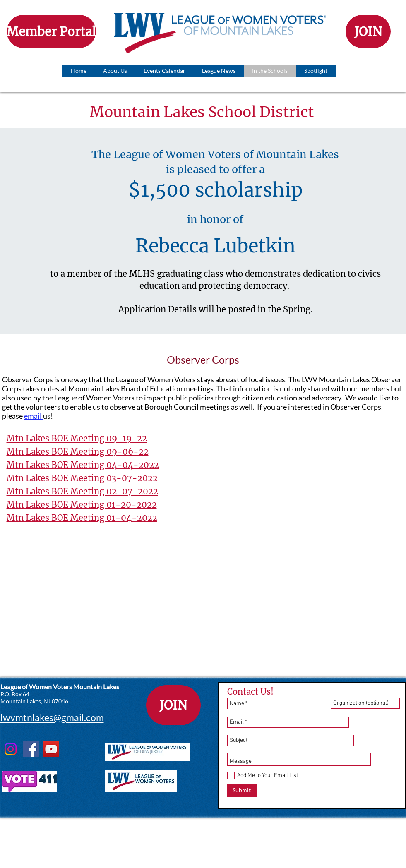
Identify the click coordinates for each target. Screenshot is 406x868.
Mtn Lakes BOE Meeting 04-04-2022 (83, 465)
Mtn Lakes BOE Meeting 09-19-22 (77, 438)
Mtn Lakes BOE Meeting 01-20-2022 (82, 505)
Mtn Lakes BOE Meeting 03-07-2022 (82, 478)
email (34, 416)
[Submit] (242, 790)
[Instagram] (11, 749)
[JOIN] (368, 31)
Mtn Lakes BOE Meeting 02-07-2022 (82, 491)
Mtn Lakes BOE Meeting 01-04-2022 (82, 518)
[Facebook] (31, 749)
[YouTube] (51, 749)
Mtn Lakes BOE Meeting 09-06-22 (78, 452)
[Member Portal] (51, 31)
